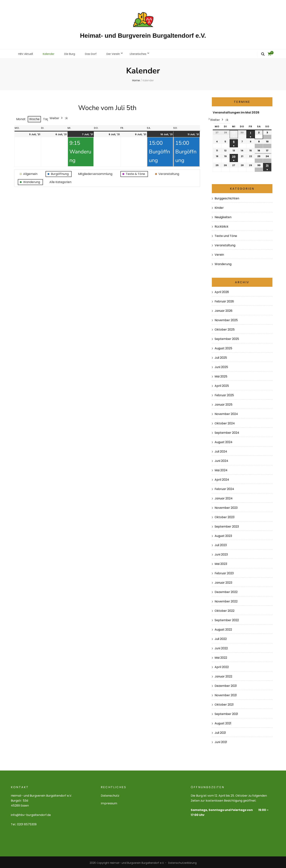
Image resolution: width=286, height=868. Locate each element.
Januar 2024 (224, 497)
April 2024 (222, 478)
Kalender (51, 53)
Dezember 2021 (226, 684)
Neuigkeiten (223, 216)
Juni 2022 (221, 647)
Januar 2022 (223, 675)
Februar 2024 (224, 487)
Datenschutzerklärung (182, 861)
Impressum (109, 802)
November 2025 (226, 319)
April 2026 (222, 291)
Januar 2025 (223, 403)
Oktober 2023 (225, 515)
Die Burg (74, 53)
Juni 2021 (221, 741)
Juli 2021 (220, 731)
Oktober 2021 (224, 703)
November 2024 (226, 412)
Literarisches (146, 53)
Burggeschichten (227, 197)
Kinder (219, 206)
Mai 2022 (221, 656)
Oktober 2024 (225, 422)
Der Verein (120, 53)
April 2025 (222, 384)
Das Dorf (96, 53)
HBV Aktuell (26, 53)
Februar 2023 (224, 572)
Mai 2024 (221, 469)
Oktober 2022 (225, 609)
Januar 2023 (223, 581)
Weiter (56, 117)
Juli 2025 (221, 356)
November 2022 (226, 600)
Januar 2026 (223, 309)
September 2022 (227, 619)
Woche (34, 118)
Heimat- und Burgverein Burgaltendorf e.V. (143, 35)
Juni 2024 (221, 459)
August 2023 (223, 534)
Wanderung (223, 262)
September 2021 (226, 712)
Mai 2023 (221, 562)
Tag (46, 118)
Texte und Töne (226, 234)
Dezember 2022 (226, 591)
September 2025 (227, 337)
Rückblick (221, 225)
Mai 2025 (221, 375)
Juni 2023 (221, 553)
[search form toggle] (263, 54)
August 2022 (223, 628)
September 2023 (227, 525)
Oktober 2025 (225, 328)
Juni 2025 (221, 366)
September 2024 (227, 431)
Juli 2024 (221, 450)
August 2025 (223, 347)
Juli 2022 (221, 637)
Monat (21, 118)
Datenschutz (110, 794)
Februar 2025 (224, 394)
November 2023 (226, 506)
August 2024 (223, 440)
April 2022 (222, 666)
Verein (219, 253)
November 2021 (226, 694)
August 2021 (223, 722)
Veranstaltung (225, 244)
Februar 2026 (224, 300)
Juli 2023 (221, 544)
